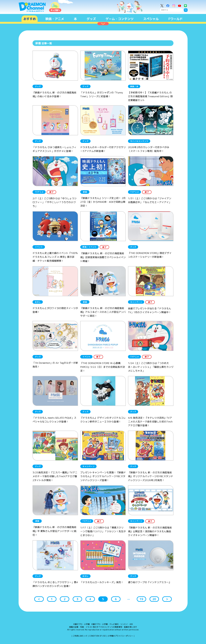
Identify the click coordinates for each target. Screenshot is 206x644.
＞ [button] (167, 599)
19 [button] (141, 599)
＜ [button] (39, 599)
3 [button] (77, 599)
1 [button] (52, 599)
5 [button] (103, 599)
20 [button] (154, 599)
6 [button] (116, 599)
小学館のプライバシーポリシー (120, 636)
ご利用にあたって (80, 636)
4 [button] (90, 599)
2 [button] (65, 599)
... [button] (129, 598)
